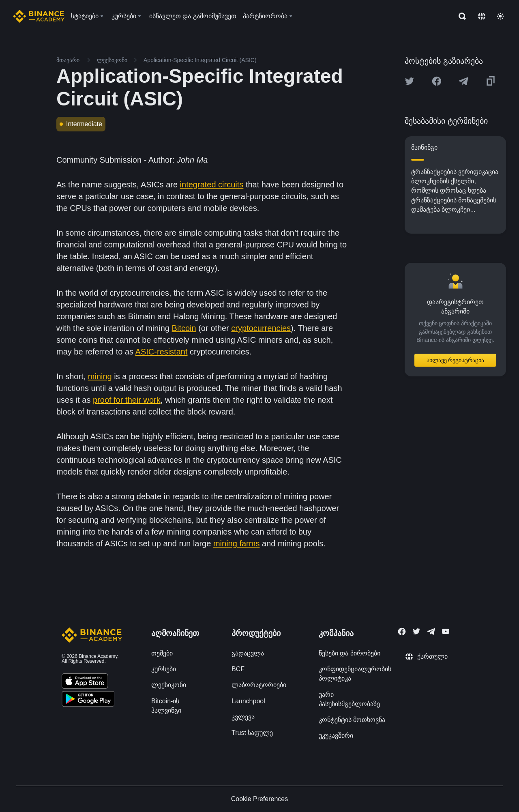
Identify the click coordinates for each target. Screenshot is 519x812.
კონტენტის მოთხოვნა (352, 720)
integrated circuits (212, 185)
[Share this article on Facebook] (437, 81)
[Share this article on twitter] (410, 81)
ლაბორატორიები (259, 685)
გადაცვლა (248, 653)
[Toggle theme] (500, 16)
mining (100, 376)
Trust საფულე (252, 733)
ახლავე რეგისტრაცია (456, 360)
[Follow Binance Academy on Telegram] (431, 632)
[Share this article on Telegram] (463, 81)
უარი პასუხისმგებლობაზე (349, 699)
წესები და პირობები (350, 653)
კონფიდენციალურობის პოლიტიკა (355, 674)
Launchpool (248, 701)
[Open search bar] (460, 16)
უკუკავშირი (336, 736)
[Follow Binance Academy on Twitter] (416, 632)
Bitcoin (184, 328)
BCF (238, 669)
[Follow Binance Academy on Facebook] (402, 632)
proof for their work (127, 400)
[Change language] (482, 16)
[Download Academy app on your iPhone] (85, 682)
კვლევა (243, 717)
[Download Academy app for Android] (88, 700)
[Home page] (39, 16)
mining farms (236, 543)
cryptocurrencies (261, 328)
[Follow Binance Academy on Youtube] (446, 631)
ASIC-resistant (162, 352)
